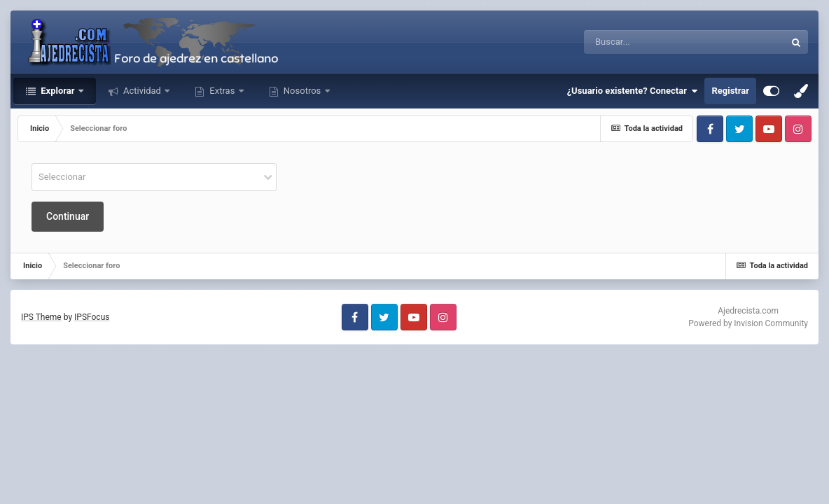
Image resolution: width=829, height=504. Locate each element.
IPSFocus (92, 317)
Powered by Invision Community (748, 323)
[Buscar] (646, 42)
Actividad (142, 91)
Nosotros (302, 91)
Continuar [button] (68, 216)
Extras (222, 91)
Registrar (730, 91)
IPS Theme (41, 317)
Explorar (58, 91)
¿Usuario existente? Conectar (633, 91)
